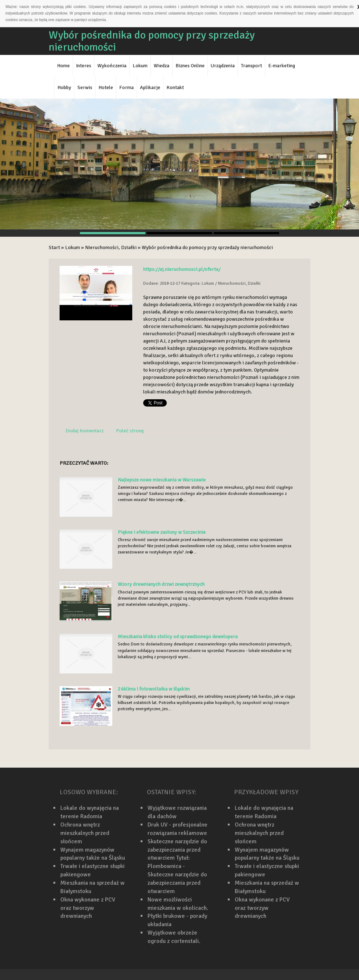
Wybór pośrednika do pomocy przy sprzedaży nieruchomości (207, 247)
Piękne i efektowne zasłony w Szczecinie (162, 532)
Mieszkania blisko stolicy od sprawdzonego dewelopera (178, 637)
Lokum (72, 247)
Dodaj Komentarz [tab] (84, 431)
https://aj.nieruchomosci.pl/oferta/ (182, 269)
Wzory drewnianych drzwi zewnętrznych (161, 584)
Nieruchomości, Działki (111, 247)
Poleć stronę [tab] (130, 431)
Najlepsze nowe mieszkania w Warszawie (162, 480)
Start (54, 247)
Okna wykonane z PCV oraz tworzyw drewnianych (88, 908)
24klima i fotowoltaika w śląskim (154, 689)
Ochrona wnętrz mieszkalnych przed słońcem (85, 833)
